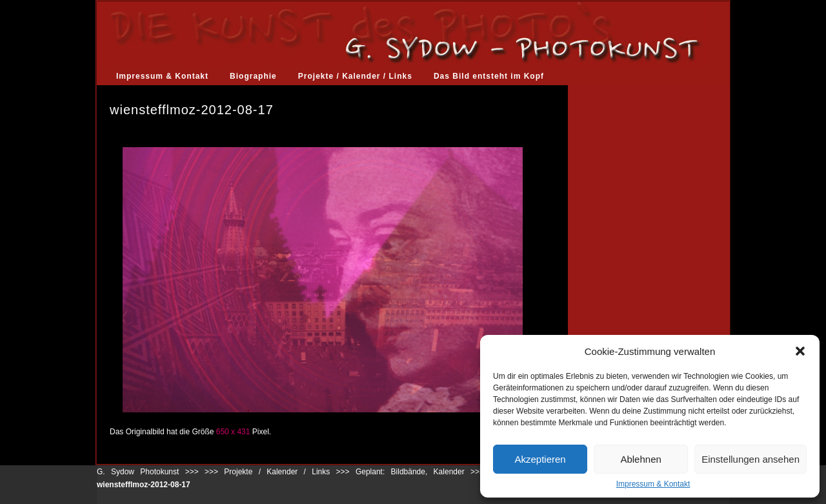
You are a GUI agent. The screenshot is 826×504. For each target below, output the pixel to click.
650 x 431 (233, 432)
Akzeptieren (540, 459)
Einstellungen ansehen (750, 459)
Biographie (253, 76)
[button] (800, 351)
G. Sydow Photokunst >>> (148, 472)
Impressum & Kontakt (653, 484)
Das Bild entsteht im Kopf (489, 76)
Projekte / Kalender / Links (355, 76)
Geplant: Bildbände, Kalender (410, 472)
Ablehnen (640, 459)
